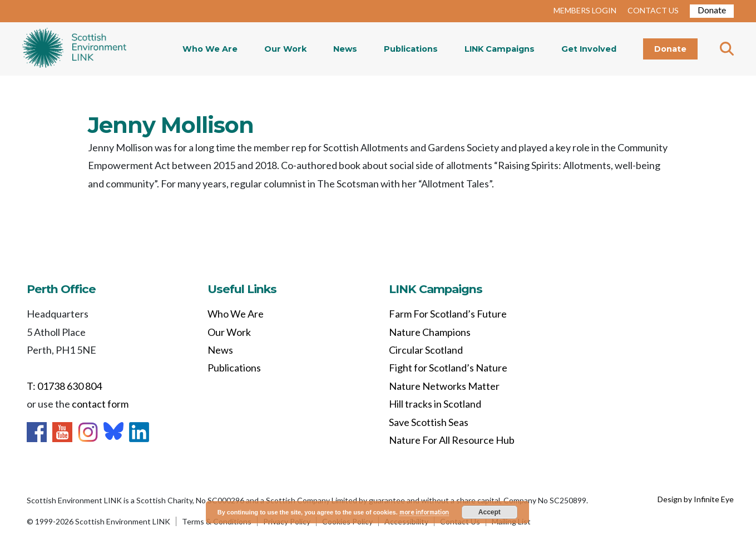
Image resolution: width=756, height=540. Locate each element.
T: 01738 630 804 (64, 386)
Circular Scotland (426, 350)
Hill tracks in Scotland (435, 404)
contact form (100, 404)
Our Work (285, 49)
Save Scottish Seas (429, 422)
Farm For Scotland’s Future (448, 314)
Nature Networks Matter (444, 386)
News (345, 49)
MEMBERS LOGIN (585, 10)
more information (424, 512)
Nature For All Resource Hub (452, 440)
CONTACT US (653, 10)
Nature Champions (430, 332)
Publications (411, 49)
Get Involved (589, 49)
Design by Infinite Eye (696, 499)
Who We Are (210, 49)
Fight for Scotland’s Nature (448, 368)
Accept (490, 512)
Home (74, 49)
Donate (712, 10)
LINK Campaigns (500, 49)
